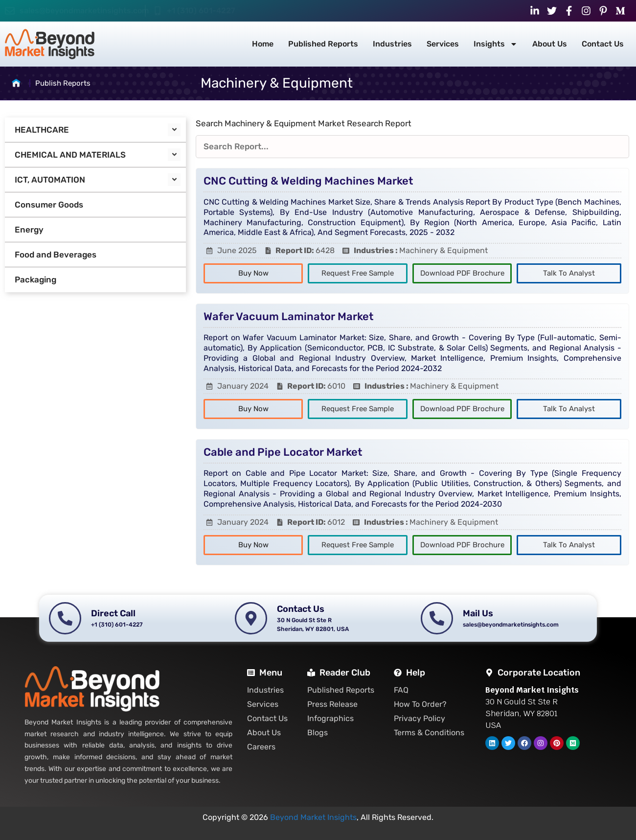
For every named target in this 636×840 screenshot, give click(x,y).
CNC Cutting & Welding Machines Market (308, 181)
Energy (29, 230)
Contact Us (603, 44)
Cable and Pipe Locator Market (283, 452)
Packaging (35, 280)
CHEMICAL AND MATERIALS (70, 155)
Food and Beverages (56, 255)
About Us (550, 44)
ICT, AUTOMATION (50, 180)
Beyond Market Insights (313, 817)
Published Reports (323, 44)
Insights (496, 44)
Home (263, 44)
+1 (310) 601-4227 (201, 11)
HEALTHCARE (42, 130)
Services (443, 44)
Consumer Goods (49, 205)
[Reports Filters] (412, 147)
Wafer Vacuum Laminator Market (288, 316)
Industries (392, 44)
